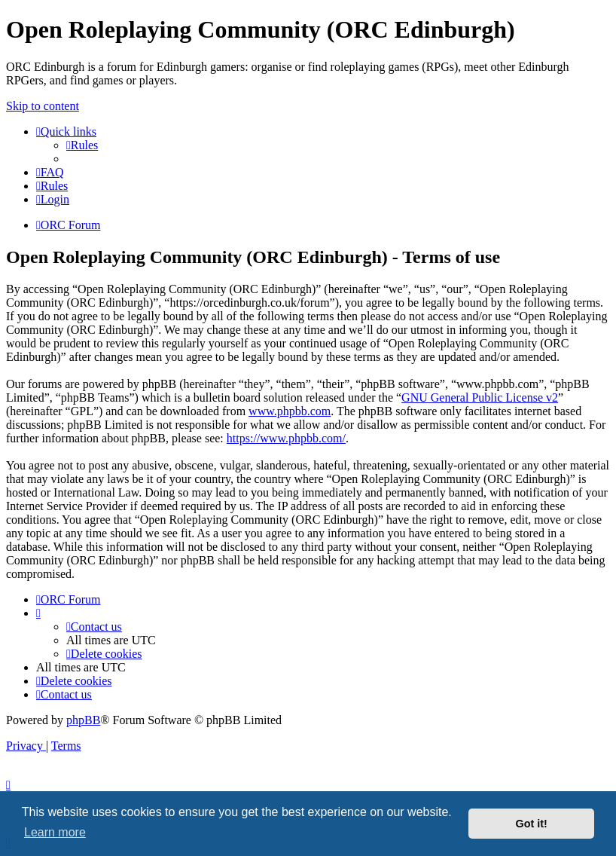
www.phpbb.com (290, 411)
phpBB (83, 720)
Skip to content (43, 106)
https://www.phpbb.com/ (286, 438)
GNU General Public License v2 (480, 397)
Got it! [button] (532, 824)
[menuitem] (82, 145)
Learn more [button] (55, 832)
